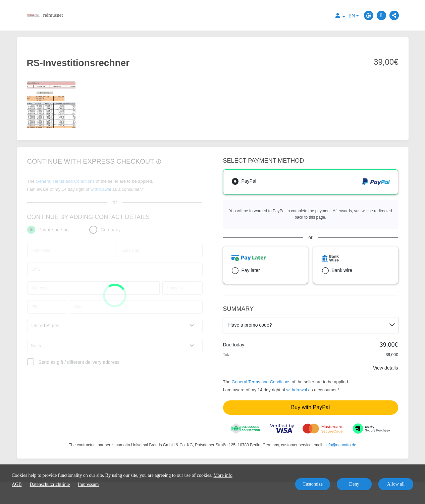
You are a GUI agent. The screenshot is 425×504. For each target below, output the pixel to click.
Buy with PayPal (311, 407)
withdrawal (297, 390)
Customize (313, 484)
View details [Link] (385, 368)
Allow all (396, 484)
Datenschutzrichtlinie (50, 484)
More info (223, 475)
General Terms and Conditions (261, 382)
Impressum (88, 484)
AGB (17, 484)
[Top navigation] (340, 17)
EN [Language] (354, 15)
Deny (354, 484)
